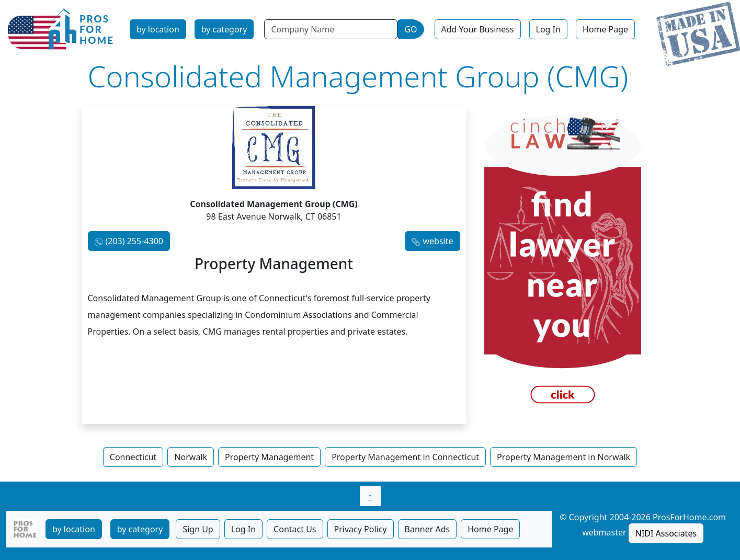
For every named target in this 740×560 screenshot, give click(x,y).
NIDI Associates (666, 533)
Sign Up (198, 529)
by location (158, 29)
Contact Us (295, 529)
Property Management (269, 457)
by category (224, 29)
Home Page (605, 29)
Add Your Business (478, 29)
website (438, 241)
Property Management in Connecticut (405, 457)
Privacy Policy (361, 529)
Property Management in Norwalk (563, 457)
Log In (548, 29)
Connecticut (133, 457)
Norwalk (191, 457)
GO (411, 29)
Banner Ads (428, 529)
